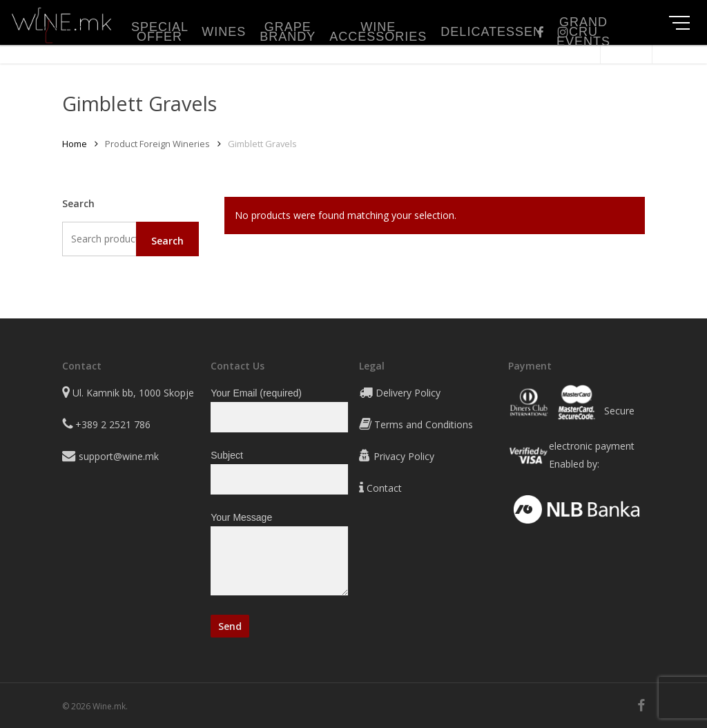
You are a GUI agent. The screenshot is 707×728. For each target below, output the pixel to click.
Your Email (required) (279, 410)
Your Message (279, 556)
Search (167, 241)
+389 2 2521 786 (113, 424)
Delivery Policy (408, 393)
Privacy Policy (404, 456)
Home (75, 144)
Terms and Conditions (424, 424)
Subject (279, 472)
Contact (384, 488)
